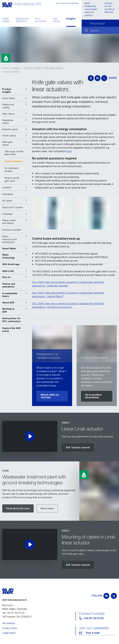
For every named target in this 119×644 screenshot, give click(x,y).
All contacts (9, 623)
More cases (47, 508)
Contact (89, 15)
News (87, 3)
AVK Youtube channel (78, 447)
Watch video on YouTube (50, 396)
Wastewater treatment (22, 20)
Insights (71, 19)
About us (89, 12)
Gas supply (56, 20)
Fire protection (41, 20)
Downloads (90, 6)
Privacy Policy (10, 628)
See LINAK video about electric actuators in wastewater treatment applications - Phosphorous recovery (68, 305)
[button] (15, 91)
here (69, 151)
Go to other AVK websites (67, 3)
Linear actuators (11, 72)
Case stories (91, 9)
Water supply (6, 20)
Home (6, 68)
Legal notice (9, 633)
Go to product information (93, 396)
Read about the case (18, 508)
